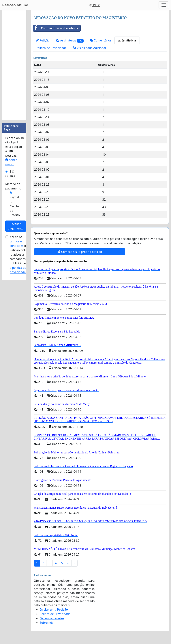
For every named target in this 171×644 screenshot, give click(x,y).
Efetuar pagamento (16, 226)
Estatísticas (127, 40)
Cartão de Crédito (15, 211)
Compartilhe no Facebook (56, 28)
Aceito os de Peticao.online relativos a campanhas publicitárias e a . (19, 254)
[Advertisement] (14, 65)
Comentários (101, 40)
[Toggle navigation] (164, 5)
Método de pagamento (13, 186)
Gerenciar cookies (52, 618)
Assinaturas (70, 40)
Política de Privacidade (51, 48)
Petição (43, 40)
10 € (12, 176)
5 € (12, 172)
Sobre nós (47, 623)
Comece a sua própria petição (79, 252)
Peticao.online (15, 5)
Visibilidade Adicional (89, 48)
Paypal (14, 197)
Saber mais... (11, 162)
